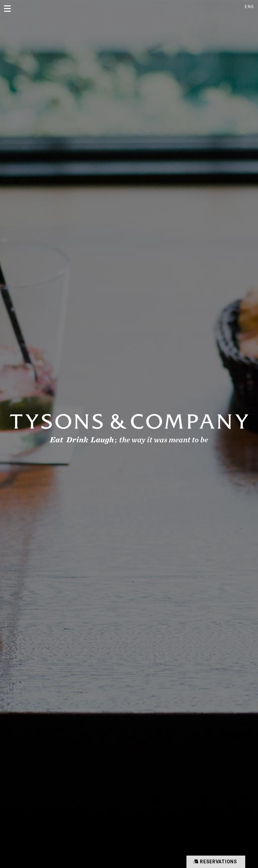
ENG (249, 7)
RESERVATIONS (214, 861)
